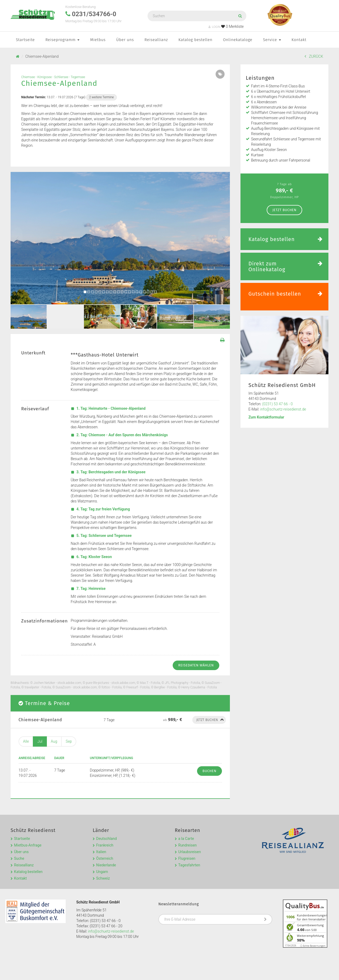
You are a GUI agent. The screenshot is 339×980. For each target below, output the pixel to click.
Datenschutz (79, 969)
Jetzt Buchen (285, 210)
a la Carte (186, 824)
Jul (40, 741)
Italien (101, 837)
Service (272, 40)
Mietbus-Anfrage (28, 831)
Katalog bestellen (195, 40)
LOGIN (214, 27)
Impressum (55, 969)
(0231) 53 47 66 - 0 (278, 404)
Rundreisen (188, 831)
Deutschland (106, 824)
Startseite (25, 40)
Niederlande (106, 850)
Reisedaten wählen (196, 665)
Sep (69, 741)
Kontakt (299, 40)
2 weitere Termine (101, 97)
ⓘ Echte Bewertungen (313, 931)
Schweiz (103, 864)
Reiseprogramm (62, 40)
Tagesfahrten (189, 850)
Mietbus (98, 40)
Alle (26, 741)
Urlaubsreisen (189, 837)
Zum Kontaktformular (266, 417)
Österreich (105, 844)
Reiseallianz (156, 40)
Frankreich (105, 831)
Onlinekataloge (238, 40)
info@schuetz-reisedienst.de (283, 409)
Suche (19, 844)
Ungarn (102, 857)
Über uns (125, 40)
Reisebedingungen (27, 969)
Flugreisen (187, 844)
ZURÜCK (314, 56)
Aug (54, 741)
